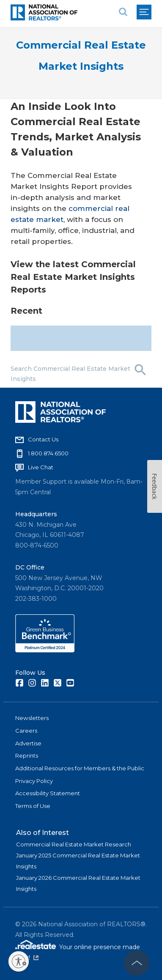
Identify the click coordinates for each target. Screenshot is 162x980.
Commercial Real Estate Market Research (74, 844)
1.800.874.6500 (48, 453)
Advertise (28, 743)
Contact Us (43, 439)
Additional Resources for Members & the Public (80, 768)
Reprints (27, 756)
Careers (26, 731)
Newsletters (32, 718)
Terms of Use (33, 806)
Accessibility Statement (48, 793)
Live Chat (41, 467)
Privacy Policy (34, 781)
